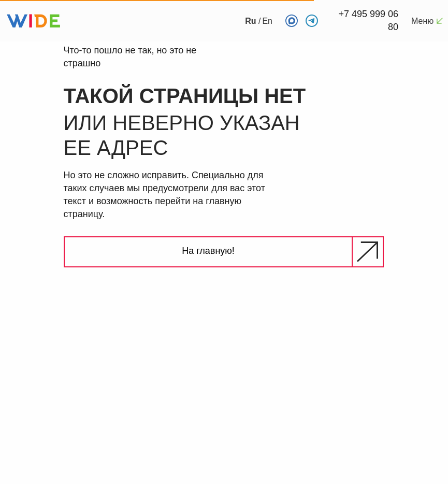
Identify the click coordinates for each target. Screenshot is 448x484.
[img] (407, 346)
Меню (422, 21)
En (267, 21)
